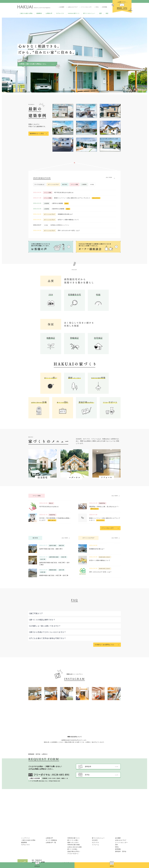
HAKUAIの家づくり (74, 13)
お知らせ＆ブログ (73, 7)
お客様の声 (49, 13)
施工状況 (65, 184)
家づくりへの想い (73, 840)
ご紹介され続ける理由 (26, 13)
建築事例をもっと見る (37, 134)
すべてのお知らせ (39, 184)
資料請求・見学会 (121, 851)
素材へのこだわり (73, 842)
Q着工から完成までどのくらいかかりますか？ (48, 632)
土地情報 (84, 184)
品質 (100, 13)
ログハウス (96, 842)
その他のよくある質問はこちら (104, 645)
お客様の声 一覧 (51, 842)
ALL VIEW (109, 177)
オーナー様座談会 (51, 840)
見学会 (112, 866)
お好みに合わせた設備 (74, 847)
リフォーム (96, 845)
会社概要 (62, 7)
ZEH (116, 845)
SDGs (97, 7)
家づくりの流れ (72, 849)
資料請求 (37, 866)
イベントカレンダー (86, 7)
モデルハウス (60, 13)
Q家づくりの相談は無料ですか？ (42, 620)
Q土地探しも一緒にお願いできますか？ (45, 626)
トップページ (25, 838)
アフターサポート (73, 854)
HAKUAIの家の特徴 (74, 845)
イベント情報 (74, 184)
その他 (92, 184)
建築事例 (39, 13)
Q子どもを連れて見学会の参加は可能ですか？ (48, 638)
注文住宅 (95, 840)
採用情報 (105, 7)
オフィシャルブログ (53, 184)
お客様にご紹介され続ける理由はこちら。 (33, 64)
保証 (107, 13)
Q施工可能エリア (36, 613)
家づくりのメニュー (89, 13)
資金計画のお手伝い (74, 851)
